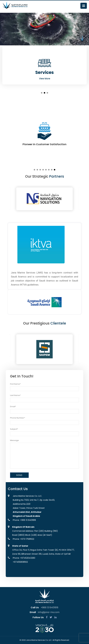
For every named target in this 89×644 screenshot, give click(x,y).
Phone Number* (18, 418)
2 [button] (44, 93)
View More (45, 79)
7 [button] (52, 170)
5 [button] (46, 170)
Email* (13, 406)
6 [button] (49, 170)
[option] (44, 65)
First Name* (15, 384)
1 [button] (42, 93)
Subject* (14, 429)
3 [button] (47, 93)
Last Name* (15, 395)
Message (14, 440)
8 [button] (55, 170)
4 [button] (43, 170)
